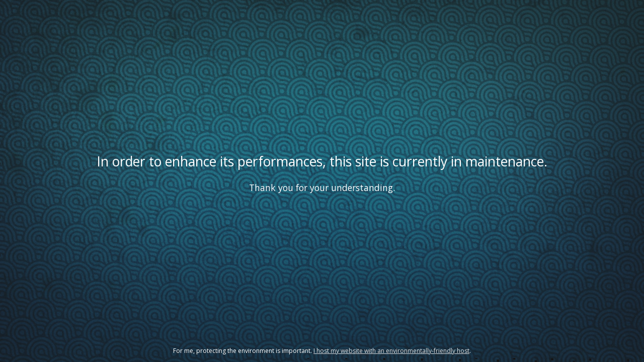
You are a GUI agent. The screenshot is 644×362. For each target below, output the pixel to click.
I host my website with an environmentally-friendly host (391, 351)
